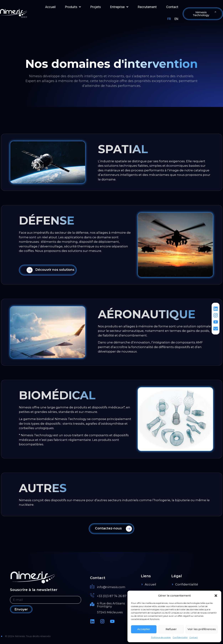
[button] (216, 596)
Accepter (144, 629)
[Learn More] (48, 270)
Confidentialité (180, 637)
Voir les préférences (202, 629)
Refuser (171, 629)
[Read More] (114, 587)
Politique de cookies (161, 637)
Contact (193, 637)
